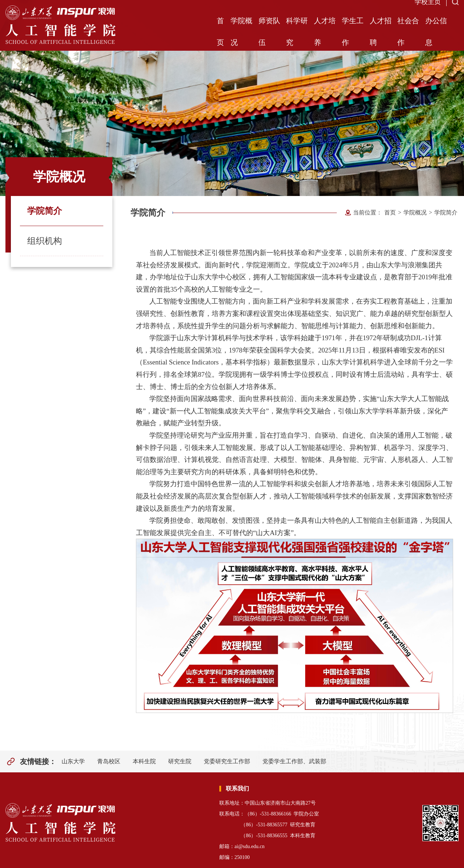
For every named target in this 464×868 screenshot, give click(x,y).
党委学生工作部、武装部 (294, 761)
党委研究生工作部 (227, 761)
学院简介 (45, 211)
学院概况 (415, 212)
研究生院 (180, 761)
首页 (390, 212)
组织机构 (45, 241)
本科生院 (144, 761)
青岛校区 (109, 761)
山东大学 (73, 761)
